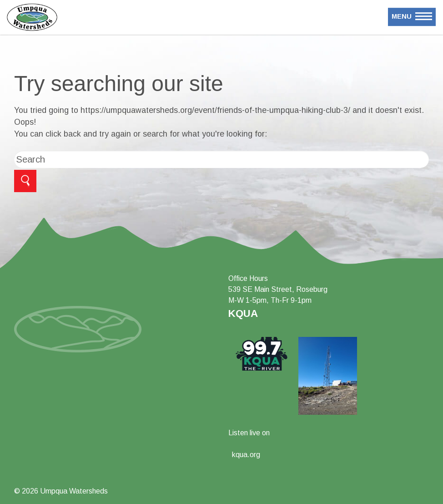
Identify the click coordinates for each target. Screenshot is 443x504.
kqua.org (246, 455)
